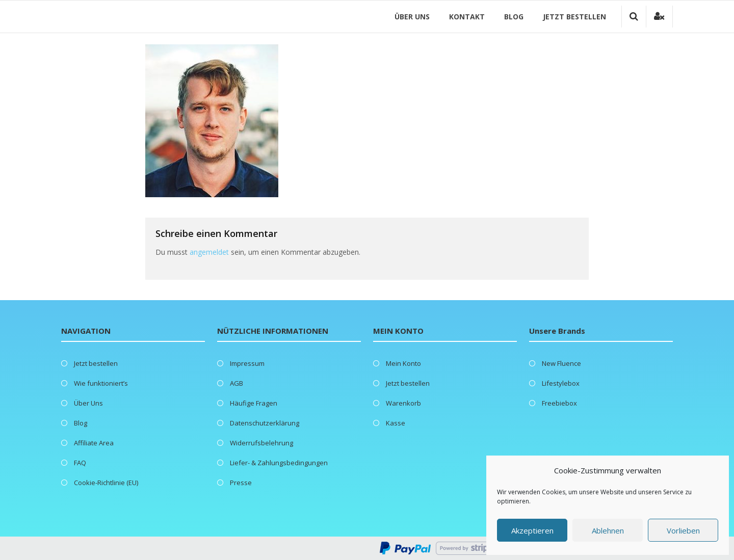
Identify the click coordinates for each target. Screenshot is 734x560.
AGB (237, 383)
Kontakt (467, 17)
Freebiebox (559, 403)
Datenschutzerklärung (265, 423)
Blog (514, 17)
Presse (241, 483)
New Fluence (561, 363)
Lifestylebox (561, 383)
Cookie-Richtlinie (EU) (106, 483)
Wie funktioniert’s (101, 383)
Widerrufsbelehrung (261, 443)
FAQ (80, 463)
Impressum (247, 363)
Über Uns (412, 17)
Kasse (396, 423)
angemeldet (209, 252)
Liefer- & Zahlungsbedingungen (279, 463)
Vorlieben (683, 530)
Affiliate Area (94, 443)
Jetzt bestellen (574, 17)
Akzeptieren (532, 530)
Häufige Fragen (254, 403)
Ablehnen (608, 530)
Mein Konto (403, 363)
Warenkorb (403, 403)
